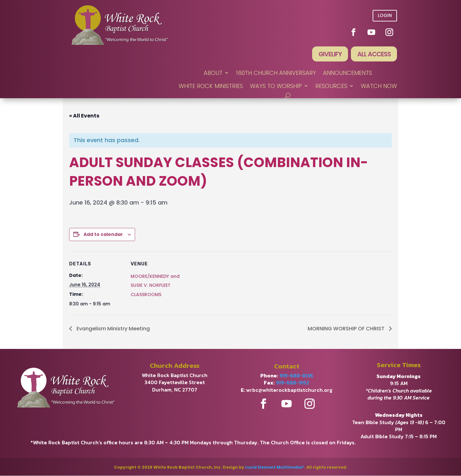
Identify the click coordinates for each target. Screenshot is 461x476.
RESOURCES (331, 87)
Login (385, 15)
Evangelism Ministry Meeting (113, 329)
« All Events (84, 116)
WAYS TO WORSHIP (276, 87)
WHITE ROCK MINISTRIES (211, 87)
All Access (373, 54)
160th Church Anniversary (276, 73)
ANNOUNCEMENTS (348, 73)
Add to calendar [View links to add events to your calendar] (103, 235)
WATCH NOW (379, 87)
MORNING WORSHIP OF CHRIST (347, 329)
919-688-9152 (293, 383)
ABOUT (213, 73)
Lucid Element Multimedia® (275, 468)
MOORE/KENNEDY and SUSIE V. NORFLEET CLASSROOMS (155, 286)
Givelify (329, 54)
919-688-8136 (296, 376)
